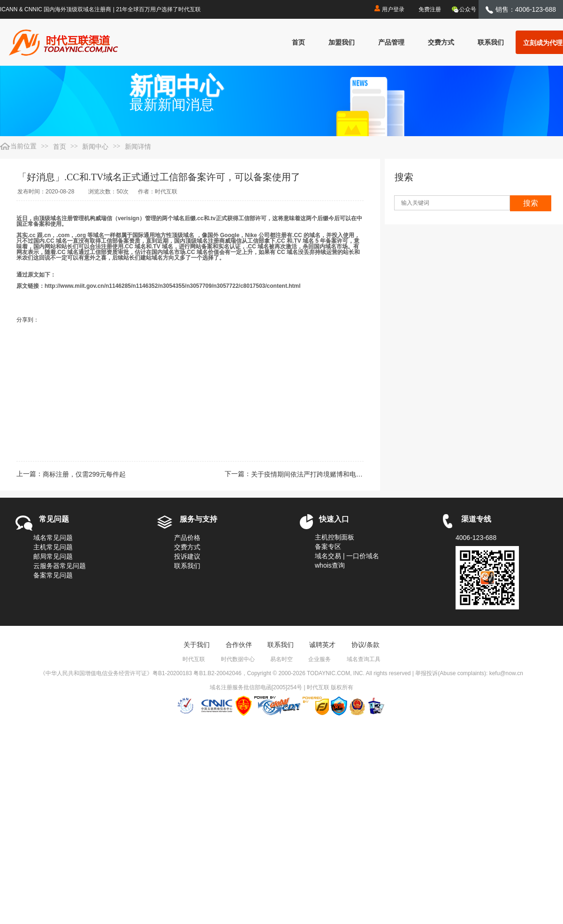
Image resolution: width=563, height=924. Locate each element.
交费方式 (441, 42)
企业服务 (320, 659)
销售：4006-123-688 (521, 10)
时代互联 (194, 659)
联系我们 (491, 42)
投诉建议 (187, 556)
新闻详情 (138, 146)
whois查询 (330, 565)
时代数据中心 (238, 659)
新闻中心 (95, 146)
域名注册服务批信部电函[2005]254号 (256, 687)
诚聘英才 (322, 645)
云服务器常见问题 (60, 566)
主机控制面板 (335, 537)
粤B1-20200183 (172, 673)
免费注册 (430, 9)
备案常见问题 (53, 575)
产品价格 (187, 538)
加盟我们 (342, 42)
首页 (298, 42)
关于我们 (197, 645)
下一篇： (294, 474)
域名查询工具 (364, 659)
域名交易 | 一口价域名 (347, 556)
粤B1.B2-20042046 (217, 673)
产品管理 (391, 42)
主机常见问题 (53, 547)
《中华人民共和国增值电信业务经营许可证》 (96, 673)
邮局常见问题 (53, 556)
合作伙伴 (239, 645)
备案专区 (328, 547)
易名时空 (281, 659)
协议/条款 (365, 645)
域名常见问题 (53, 538)
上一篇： (71, 474)
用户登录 (388, 8)
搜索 (531, 203)
